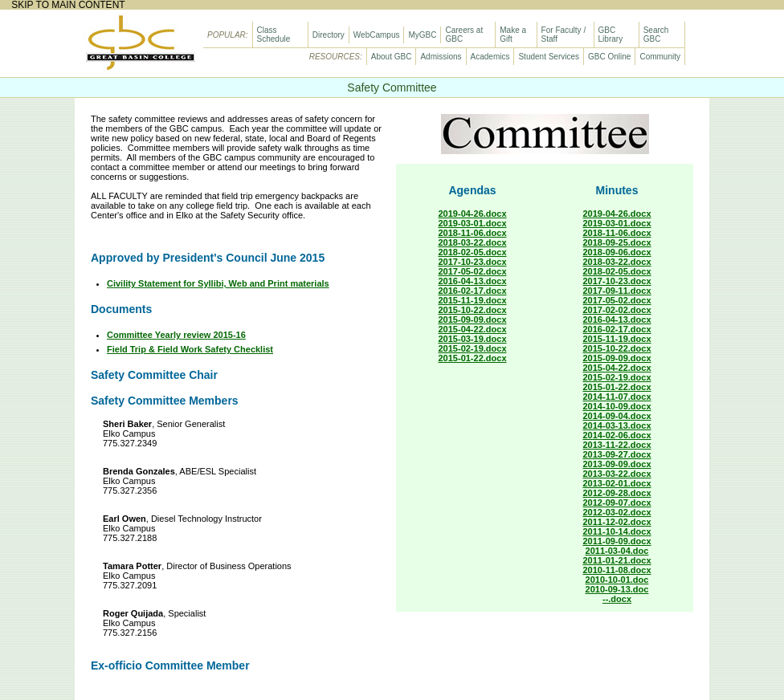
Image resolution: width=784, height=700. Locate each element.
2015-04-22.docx (473, 329)
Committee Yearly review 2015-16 (176, 335)
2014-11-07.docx (617, 397)
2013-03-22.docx (617, 474)
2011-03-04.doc (617, 551)
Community (660, 57)
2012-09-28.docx (617, 493)
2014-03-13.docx (617, 425)
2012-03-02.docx (617, 512)
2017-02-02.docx (617, 310)
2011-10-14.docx (617, 531)
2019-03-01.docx (473, 223)
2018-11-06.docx (473, 233)
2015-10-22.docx (473, 310)
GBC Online (609, 57)
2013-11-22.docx (617, 445)
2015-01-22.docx (473, 358)
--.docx (617, 599)
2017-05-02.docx (473, 271)
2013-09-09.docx (617, 464)
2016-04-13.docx (473, 281)
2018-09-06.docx (617, 252)
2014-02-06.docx (617, 435)
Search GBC (656, 35)
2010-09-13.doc (617, 589)
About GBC (392, 57)
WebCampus (377, 35)
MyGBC (422, 35)
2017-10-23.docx (473, 262)
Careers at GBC (464, 35)
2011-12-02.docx (617, 522)
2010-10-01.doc (617, 580)
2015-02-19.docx (473, 348)
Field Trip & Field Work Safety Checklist (190, 349)
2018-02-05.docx (473, 252)
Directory (329, 35)
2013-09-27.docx (617, 454)
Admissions (441, 57)
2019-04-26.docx (473, 214)
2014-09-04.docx (617, 416)
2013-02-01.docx (617, 483)
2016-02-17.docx (473, 291)
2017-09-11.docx (617, 291)
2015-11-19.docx (473, 300)
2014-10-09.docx (617, 406)
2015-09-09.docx (473, 319)
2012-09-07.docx (617, 503)
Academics (490, 57)
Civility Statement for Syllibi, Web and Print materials (218, 283)
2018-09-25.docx (617, 242)
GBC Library (611, 35)
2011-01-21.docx (617, 560)
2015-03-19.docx (473, 339)
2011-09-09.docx (617, 541)
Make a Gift (513, 35)
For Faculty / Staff (564, 35)
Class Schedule (274, 35)
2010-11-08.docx (617, 570)
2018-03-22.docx (473, 242)
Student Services (549, 57)
